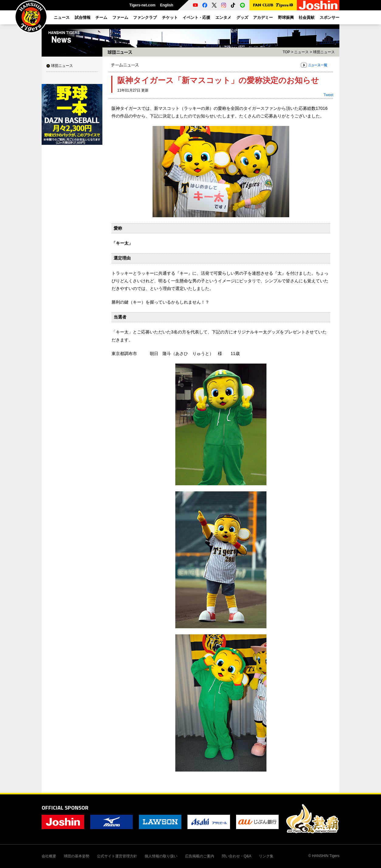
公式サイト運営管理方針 (117, 856)
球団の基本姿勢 (77, 856)
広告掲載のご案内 (200, 856)
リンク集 (266, 856)
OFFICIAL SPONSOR (65, 808)
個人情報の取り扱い (161, 856)
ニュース (301, 52)
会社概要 (49, 856)
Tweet (328, 95)
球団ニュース (62, 66)
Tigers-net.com (142, 5)
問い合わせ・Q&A (237, 856)
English (167, 5)
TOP (286, 52)
